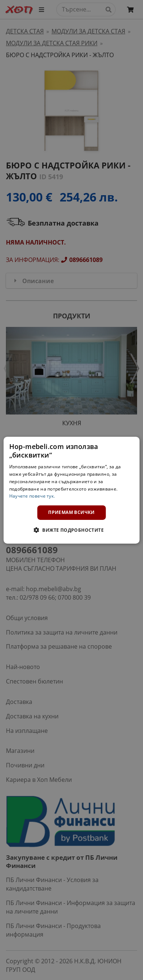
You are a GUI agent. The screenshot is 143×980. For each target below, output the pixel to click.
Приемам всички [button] (71, 512)
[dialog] (72, 490)
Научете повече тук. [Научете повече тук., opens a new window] (32, 496)
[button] (71, 530)
